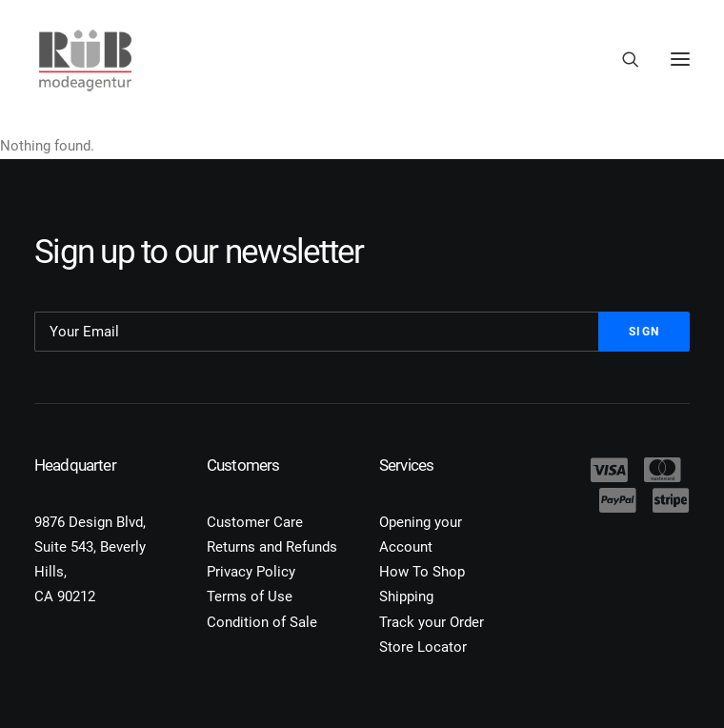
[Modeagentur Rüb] (85, 59)
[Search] (622, 59)
